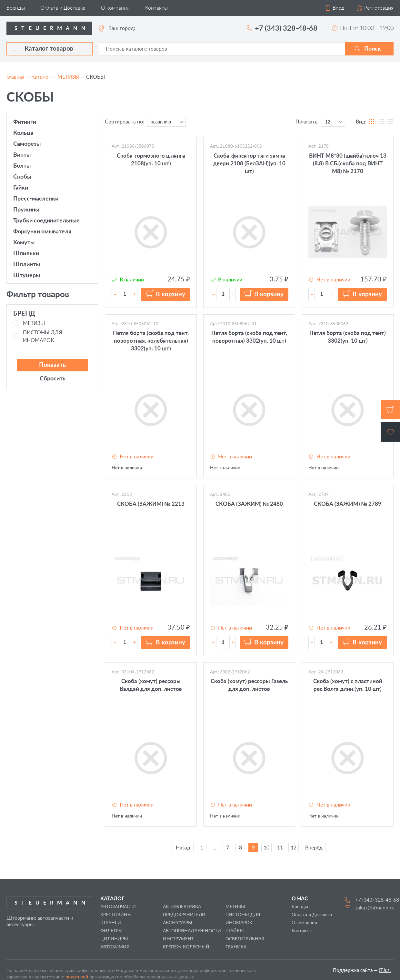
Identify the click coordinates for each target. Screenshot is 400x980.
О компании (115, 8)
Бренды (16, 8)
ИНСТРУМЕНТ (178, 939)
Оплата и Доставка (63, 8)
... (215, 848)
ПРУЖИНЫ (26, 210)
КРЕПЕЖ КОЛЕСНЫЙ (186, 947)
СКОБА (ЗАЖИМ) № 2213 (151, 504)
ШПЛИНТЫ (27, 265)
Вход (339, 8)
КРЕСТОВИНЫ (116, 915)
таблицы (381, 122)
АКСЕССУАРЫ (178, 923)
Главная (15, 77)
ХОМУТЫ (24, 243)
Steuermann (52, 28)
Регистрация (379, 8)
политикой (77, 977)
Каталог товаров (43, 49)
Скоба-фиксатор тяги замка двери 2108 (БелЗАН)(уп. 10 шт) (249, 164)
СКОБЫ (22, 177)
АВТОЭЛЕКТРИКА (182, 907)
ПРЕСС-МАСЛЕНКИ (36, 199)
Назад (183, 848)
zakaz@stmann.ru (375, 908)
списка (391, 122)
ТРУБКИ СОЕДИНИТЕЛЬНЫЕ (46, 221)
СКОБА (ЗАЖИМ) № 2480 (249, 504)
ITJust (385, 970)
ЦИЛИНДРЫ (114, 939)
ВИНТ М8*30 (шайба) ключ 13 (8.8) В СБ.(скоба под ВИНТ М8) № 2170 (348, 164)
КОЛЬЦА (23, 133)
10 (266, 848)
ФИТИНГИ (25, 122)
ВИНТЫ (22, 155)
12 (294, 848)
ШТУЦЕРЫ (27, 276)
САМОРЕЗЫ (27, 144)
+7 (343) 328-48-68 (286, 28)
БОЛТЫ (22, 166)
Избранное (390, 432)
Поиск (373, 49)
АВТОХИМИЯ (115, 947)
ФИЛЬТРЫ (111, 931)
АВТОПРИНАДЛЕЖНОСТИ (192, 931)
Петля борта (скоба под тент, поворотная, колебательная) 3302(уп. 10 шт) (151, 341)
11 (280, 848)
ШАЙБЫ (235, 931)
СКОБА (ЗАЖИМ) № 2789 (348, 504)
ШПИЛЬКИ (26, 254)
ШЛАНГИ (111, 923)
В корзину (170, 294)
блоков (372, 122)
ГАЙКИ (21, 188)
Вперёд (314, 848)
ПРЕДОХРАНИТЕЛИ (184, 915)
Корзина (390, 409)
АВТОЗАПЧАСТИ (118, 907)
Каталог (41, 77)
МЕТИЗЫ (68, 77)
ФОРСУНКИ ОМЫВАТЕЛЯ (42, 232)
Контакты (156, 8)
